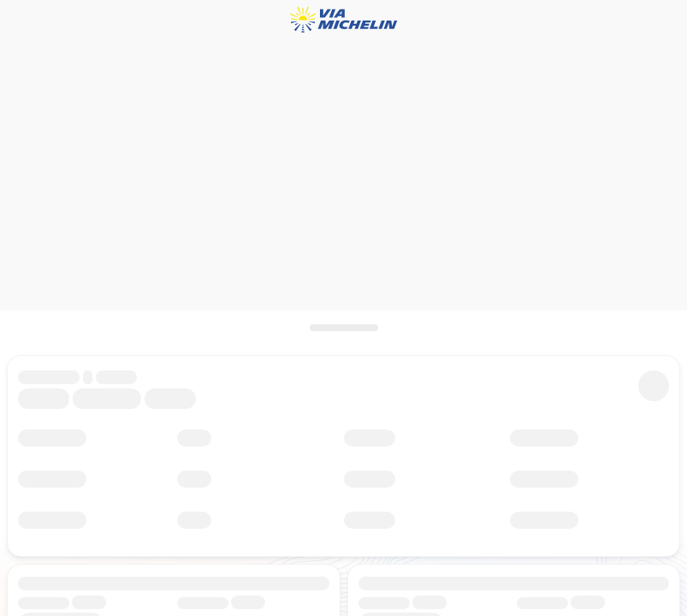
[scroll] (343, 328)
